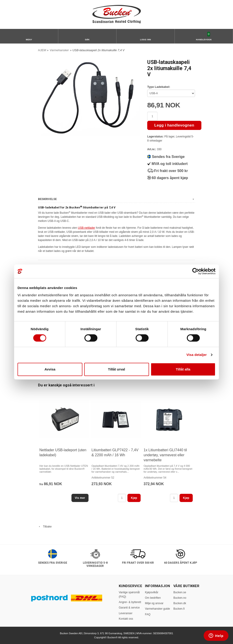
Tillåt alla (183, 369)
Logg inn (145, 40)
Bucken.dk (180, 603)
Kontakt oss (126, 619)
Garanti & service (129, 608)
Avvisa (50, 369)
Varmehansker (59, 50)
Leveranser (126, 613)
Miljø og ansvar (154, 603)
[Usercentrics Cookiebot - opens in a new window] (196, 271)
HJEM (42, 50)
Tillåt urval (117, 369)
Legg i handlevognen (174, 125)
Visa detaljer (196, 355)
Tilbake (45, 527)
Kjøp (134, 498)
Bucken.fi (179, 609)
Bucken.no (180, 598)
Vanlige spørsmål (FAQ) (129, 595)
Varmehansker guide (157, 609)
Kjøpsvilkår (152, 592)
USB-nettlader (86, 228)
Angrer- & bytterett (130, 602)
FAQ (148, 614)
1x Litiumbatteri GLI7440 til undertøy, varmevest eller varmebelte (165, 455)
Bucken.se (180, 592)
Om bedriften (153, 598)
